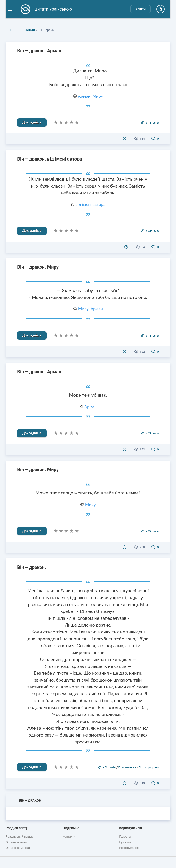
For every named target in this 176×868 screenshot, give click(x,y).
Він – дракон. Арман (39, 51)
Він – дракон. (32, 567)
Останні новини (17, 842)
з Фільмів (152, 123)
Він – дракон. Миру (38, 267)
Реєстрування (129, 848)
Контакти (69, 837)
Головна (125, 837)
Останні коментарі (19, 848)
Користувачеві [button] (131, 828)
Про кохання (127, 767)
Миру (98, 96)
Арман (84, 96)
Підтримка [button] (71, 828)
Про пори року (149, 767)
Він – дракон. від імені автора (50, 159)
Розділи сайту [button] (17, 828)
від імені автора (91, 204)
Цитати (30, 30)
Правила (125, 842)
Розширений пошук (19, 837)
